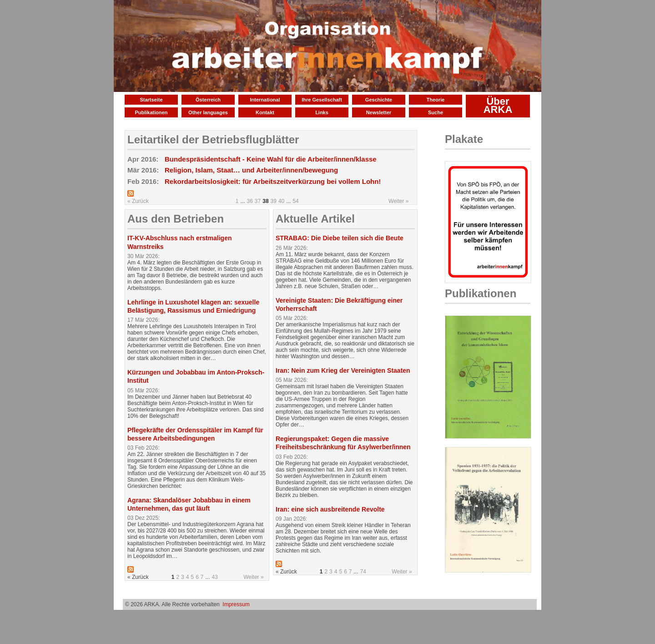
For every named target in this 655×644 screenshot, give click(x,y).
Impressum (236, 604)
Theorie (436, 100)
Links (322, 112)
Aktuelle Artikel (315, 219)
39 (274, 201)
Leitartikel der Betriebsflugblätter (213, 139)
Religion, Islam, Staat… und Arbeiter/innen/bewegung (251, 170)
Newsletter (379, 112)
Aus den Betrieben (176, 219)
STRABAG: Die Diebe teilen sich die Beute (340, 238)
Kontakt (265, 112)
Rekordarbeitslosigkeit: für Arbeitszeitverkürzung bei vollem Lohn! (273, 181)
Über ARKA (498, 105)
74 (363, 572)
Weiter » (398, 201)
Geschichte (379, 100)
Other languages (208, 112)
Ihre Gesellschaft (322, 100)
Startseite (151, 100)
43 (215, 577)
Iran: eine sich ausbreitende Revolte (330, 509)
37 (258, 201)
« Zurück (138, 201)
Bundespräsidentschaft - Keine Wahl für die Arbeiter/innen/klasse (271, 159)
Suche (436, 112)
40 (281, 201)
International (265, 100)
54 (295, 201)
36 (250, 201)
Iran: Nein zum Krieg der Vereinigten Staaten (343, 370)
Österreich (208, 100)
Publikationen (151, 112)
